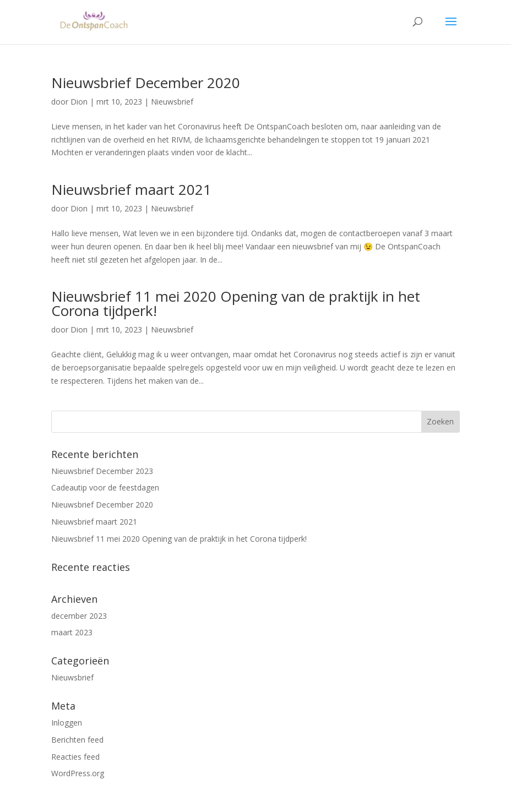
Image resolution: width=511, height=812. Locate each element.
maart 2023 (72, 632)
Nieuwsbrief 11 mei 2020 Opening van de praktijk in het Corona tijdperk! (236, 303)
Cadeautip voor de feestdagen (105, 487)
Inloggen (67, 723)
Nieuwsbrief (172, 102)
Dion (79, 102)
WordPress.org (78, 773)
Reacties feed (75, 757)
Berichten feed (77, 740)
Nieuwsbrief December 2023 (102, 471)
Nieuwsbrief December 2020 (146, 83)
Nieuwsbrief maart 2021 (131, 189)
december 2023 (79, 616)
